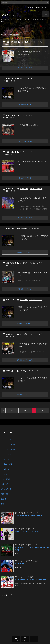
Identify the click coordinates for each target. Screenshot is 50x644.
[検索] (47, 2)
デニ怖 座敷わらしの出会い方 (31, 125)
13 (21, 410)
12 (16, 410)
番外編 (7, 469)
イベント (7, 459)
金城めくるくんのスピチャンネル (26, 532)
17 (38, 410)
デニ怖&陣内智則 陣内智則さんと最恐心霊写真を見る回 (32, 53)
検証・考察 (8, 464)
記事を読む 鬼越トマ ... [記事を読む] (25, 323)
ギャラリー (8, 474)
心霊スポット (6, 484)
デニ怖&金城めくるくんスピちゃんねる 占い (30, 580)
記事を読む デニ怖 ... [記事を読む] (25, 104)
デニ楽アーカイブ (11, 449)
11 (12, 410)
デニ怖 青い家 (20, 564)
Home (5, 34)
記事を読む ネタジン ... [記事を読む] (25, 252)
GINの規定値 (6, 489)
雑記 (3, 504)
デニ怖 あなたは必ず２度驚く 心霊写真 (28, 516)
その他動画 (5, 479)
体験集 (4, 499)
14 (25, 410)
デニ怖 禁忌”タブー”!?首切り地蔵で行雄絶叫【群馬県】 (32, 549)
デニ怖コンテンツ (9, 44)
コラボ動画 (24, 42)
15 (29, 410)
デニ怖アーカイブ (36, 42)
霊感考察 (5, 494)
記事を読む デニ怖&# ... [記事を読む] (25, 68)
